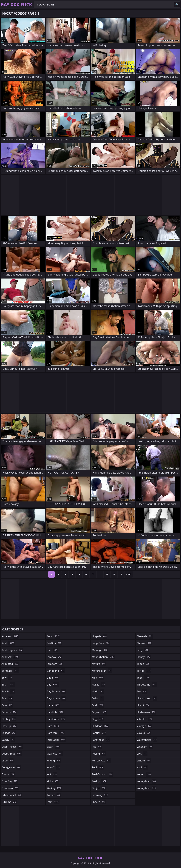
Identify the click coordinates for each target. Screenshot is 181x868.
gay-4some (56, 698)
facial (53, 636)
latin (53, 802)
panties (99, 733)
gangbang (56, 671)
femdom (55, 664)
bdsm (8, 685)
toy (142, 691)
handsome (56, 719)
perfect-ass (101, 761)
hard (53, 726)
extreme (9, 802)
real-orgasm (102, 774)
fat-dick (54, 643)
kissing (54, 788)
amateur (10, 636)
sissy (143, 650)
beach (8, 691)
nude (98, 691)
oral (98, 705)
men (98, 678)
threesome (147, 685)
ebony (8, 774)
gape (53, 678)
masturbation (103, 657)
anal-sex (10, 657)
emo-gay (10, 781)
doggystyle (11, 767)
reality (99, 781)
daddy (8, 740)
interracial (56, 740)
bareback (10, 671)
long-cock (101, 643)
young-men (147, 788)
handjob (55, 712)
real (98, 767)
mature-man (102, 671)
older (98, 698)
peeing (99, 754)
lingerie (100, 636)
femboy (54, 657)
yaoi (142, 767)
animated (10, 664)
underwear (147, 712)
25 (121, 574)
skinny (144, 657)
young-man (147, 781)
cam (7, 705)
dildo (7, 761)
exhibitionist (12, 795)
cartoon (9, 712)
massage (100, 650)
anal (8, 643)
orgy (98, 719)
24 (114, 574)
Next (129, 574)
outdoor (100, 726)
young (144, 774)
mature (99, 664)
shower (144, 643)
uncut (143, 705)
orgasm (99, 712)
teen (143, 678)
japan (53, 747)
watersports (147, 740)
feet (52, 650)
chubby (9, 719)
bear (7, 698)
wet (142, 754)
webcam (145, 747)
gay (53, 685)
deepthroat (12, 754)
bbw (7, 678)
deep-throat (12, 747)
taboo (144, 664)
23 (107, 574)
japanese (55, 754)
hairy (53, 705)
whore (144, 761)
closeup (9, 726)
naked (99, 685)
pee (97, 747)
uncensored (147, 698)
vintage (144, 726)
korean (54, 795)
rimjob (99, 788)
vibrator (145, 719)
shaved (99, 802)
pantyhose (101, 740)
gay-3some (56, 691)
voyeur (144, 733)
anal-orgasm (12, 650)
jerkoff (53, 767)
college (9, 733)
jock (52, 774)
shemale (145, 636)
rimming (100, 795)
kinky (53, 781)
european (10, 788)
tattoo (144, 671)
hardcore (56, 733)
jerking (54, 761)
